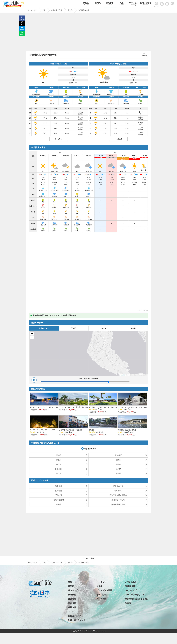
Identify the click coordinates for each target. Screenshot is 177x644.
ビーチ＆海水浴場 (104, 590)
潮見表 (86, 4)
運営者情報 (130, 586)
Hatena (22, 29)
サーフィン (134, 4)
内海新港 (59, 491)
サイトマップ (131, 590)
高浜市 (59, 473)
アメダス (72, 612)
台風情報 (72, 599)
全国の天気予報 (57, 562)
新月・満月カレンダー (78, 620)
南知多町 (118, 455)
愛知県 (70, 562)
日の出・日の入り (76, 616)
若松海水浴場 (59, 500)
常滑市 (118, 460)
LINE (22, 34)
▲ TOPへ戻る (88, 558)
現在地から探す (90, 449)
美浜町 (59, 455)
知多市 (118, 473)
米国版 (128, 603)
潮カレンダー (74, 590)
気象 (122, 4)
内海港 (59, 504)
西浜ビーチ (118, 491)
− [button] (32, 337)
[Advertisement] (88, 32)
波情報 (98, 4)
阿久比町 (59, 469)
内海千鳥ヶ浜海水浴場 (118, 495)
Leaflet (123, 375)
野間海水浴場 (118, 486)
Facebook (22, 19)
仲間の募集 (101, 599)
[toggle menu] (173, 3)
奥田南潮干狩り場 (118, 500)
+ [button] (32, 334)
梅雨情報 (72, 603)
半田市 (59, 464)
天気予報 (110, 4)
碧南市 (118, 464)
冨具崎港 (59, 486)
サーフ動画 (101, 595)
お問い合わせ (146, 4)
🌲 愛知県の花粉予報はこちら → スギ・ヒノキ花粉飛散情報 (53, 315)
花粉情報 (72, 607)
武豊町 (59, 460)
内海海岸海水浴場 (118, 504)
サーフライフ (32, 562)
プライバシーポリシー (135, 595)
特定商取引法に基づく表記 (137, 599)
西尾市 (118, 469)
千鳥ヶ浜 (59, 495)
